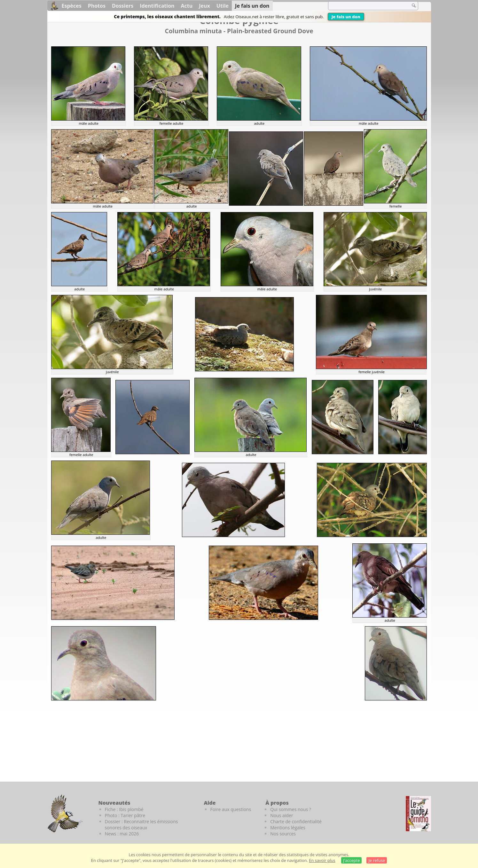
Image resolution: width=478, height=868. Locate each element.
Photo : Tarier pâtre (125, 815)
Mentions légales (288, 828)
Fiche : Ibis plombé (124, 809)
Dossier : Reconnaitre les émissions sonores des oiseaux (141, 825)
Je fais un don (346, 17)
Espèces (72, 6)
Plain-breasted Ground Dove (270, 31)
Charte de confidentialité (296, 821)
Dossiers (123, 6)
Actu (187, 6)
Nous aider (282, 815)
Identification (157, 6)
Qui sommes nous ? (291, 809)
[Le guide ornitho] (418, 814)
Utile (223, 6)
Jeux (204, 6)
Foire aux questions (231, 809)
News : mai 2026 (122, 834)
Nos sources (283, 834)
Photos (97, 6)
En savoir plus (322, 860)
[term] (365, 6)
